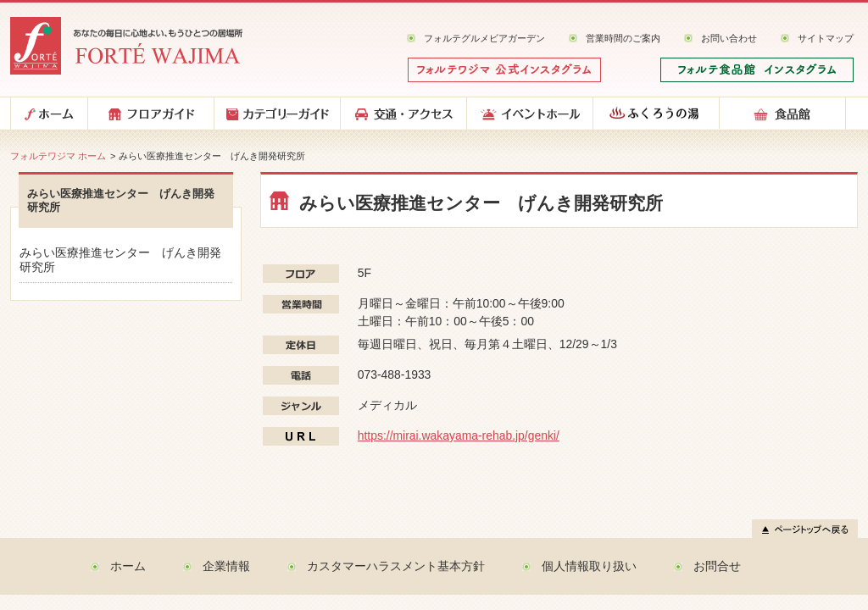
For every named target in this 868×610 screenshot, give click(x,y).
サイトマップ (826, 38)
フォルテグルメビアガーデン (484, 38)
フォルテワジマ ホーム (58, 156)
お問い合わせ (729, 38)
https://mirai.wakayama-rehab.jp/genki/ (459, 435)
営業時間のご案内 (623, 38)
